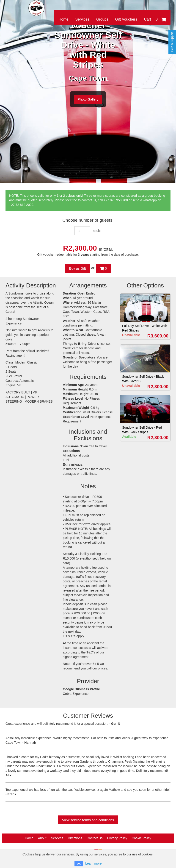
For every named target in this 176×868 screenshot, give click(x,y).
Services (82, 19)
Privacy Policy (117, 838)
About (42, 838)
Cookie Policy (142, 838)
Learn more (93, 863)
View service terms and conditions (88, 820)
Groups (102, 19)
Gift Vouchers (126, 19)
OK (79, 864)
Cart (155, 19)
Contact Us (95, 838)
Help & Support (172, 42)
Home (64, 19)
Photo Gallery (88, 99)
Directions (75, 838)
